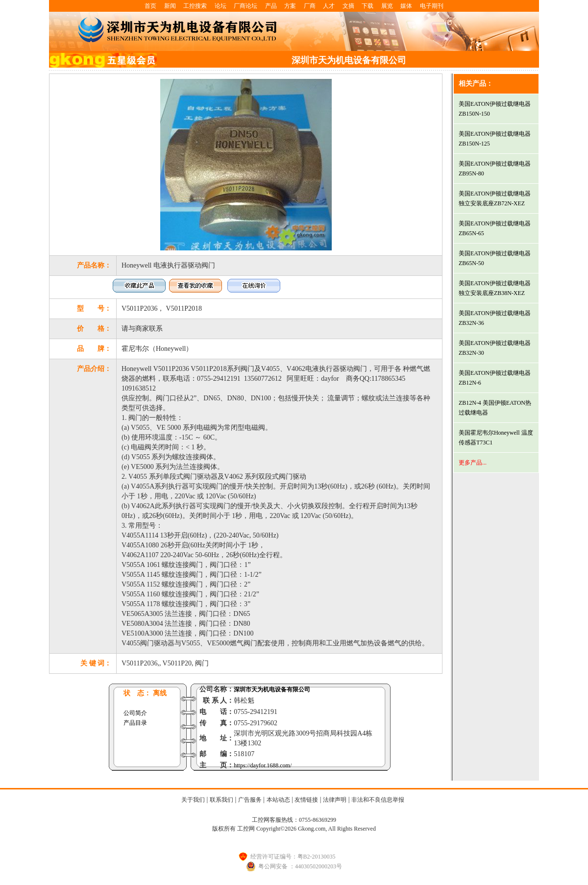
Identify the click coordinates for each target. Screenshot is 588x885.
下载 (367, 6)
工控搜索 (195, 6)
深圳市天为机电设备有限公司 (272, 689)
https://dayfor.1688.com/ (263, 765)
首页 (150, 6)
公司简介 (135, 713)
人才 (329, 6)
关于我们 (193, 800)
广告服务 (250, 800)
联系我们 (221, 800)
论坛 (220, 6)
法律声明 (335, 800)
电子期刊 (432, 6)
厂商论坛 (245, 6)
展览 (387, 6)
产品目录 (135, 723)
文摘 (348, 6)
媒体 (406, 6)
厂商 (310, 6)
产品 (271, 6)
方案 (290, 6)
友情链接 (306, 800)
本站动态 (278, 800)
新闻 (170, 6)
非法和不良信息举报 (378, 800)
